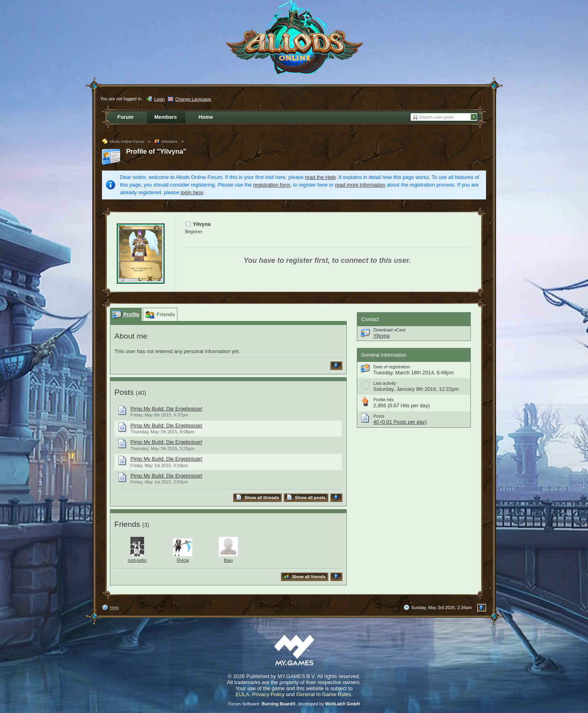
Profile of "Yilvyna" (156, 151)
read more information (360, 185)
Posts (124, 392)
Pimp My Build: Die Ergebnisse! (166, 409)
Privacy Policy (268, 694)
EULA (242, 694)
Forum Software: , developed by (294, 704)
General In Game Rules (324, 694)
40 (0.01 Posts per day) (400, 422)
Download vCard (389, 330)
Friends (127, 524)
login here (192, 192)
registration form (272, 185)
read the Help (320, 177)
